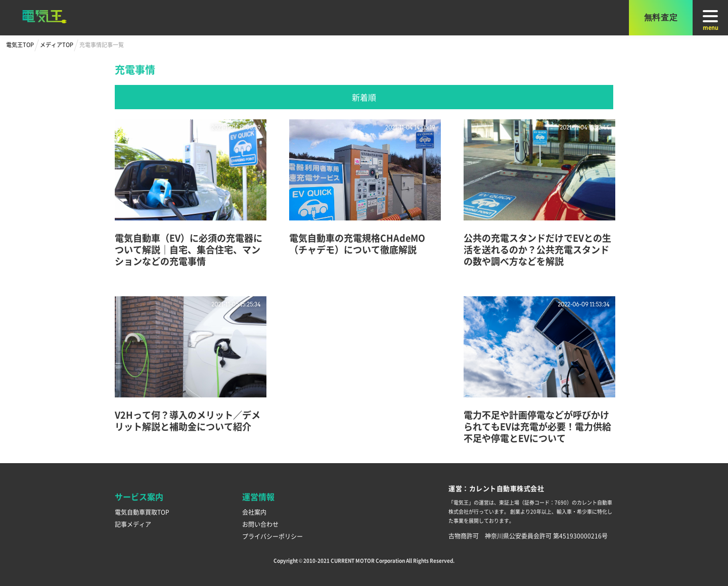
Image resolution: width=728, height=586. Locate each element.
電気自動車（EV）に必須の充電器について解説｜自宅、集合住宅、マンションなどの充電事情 (189, 249)
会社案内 (254, 512)
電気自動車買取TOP (142, 512)
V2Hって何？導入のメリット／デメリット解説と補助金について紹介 (188, 420)
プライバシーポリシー (272, 536)
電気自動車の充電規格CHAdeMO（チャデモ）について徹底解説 (357, 243)
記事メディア (133, 524)
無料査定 (661, 17)
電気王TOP (20, 44)
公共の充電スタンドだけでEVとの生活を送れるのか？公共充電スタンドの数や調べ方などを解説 (537, 249)
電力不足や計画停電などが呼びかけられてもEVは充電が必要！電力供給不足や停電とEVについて (537, 426)
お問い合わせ (260, 524)
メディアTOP (57, 44)
